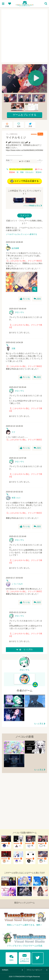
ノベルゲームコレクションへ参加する (21, 234)
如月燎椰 (15, 248)
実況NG (39, 172)
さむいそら (19, 312)
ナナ (13, 432)
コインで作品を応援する (25, 181)
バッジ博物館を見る (32, 206)
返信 (37, 299)
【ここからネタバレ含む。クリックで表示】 (24, 261)
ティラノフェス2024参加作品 (21, 169)
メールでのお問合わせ (25, 957)
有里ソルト (16, 498)
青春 (22, 172)
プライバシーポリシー (34, 970)
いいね (25, 299)
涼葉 (13, 348)
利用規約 (5, 970)
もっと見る (39, 724)
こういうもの (17, 584)
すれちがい (30, 172)
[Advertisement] (24, 36)
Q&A (11, 957)
